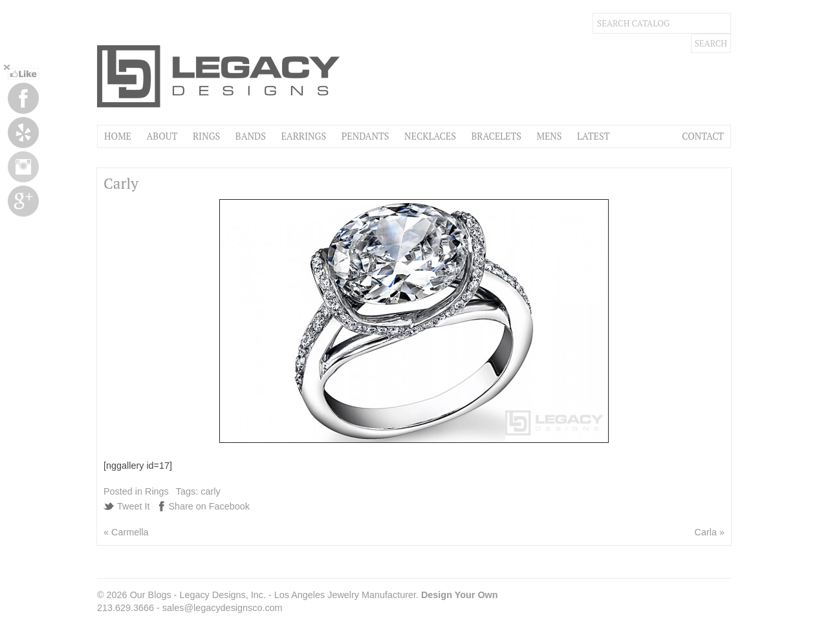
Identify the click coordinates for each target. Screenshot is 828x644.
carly (210, 491)
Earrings (303, 136)
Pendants (365, 136)
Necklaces (430, 136)
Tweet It (133, 506)
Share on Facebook (209, 506)
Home (118, 136)
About (162, 136)
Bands (251, 136)
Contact (703, 136)
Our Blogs (151, 595)
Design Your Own (460, 595)
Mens (549, 136)
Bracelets (496, 136)
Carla (706, 532)
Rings (206, 136)
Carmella (130, 532)
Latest (593, 136)
